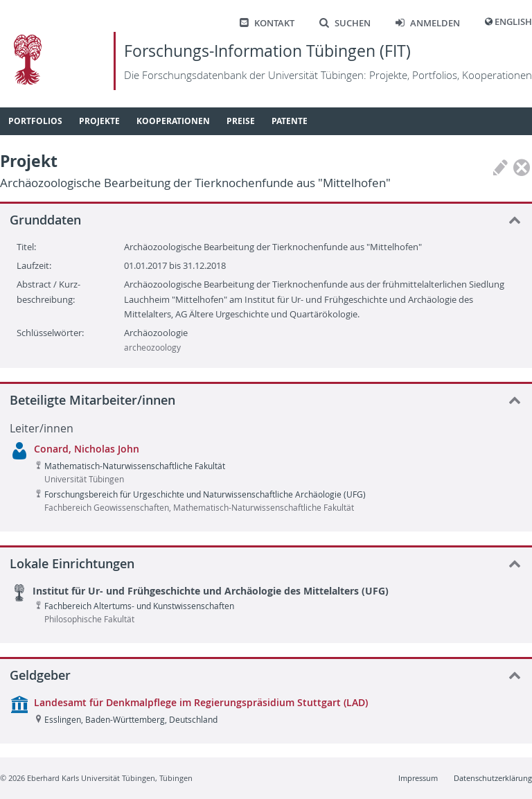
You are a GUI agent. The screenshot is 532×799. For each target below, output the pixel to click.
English (513, 22)
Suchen (345, 23)
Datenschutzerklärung (493, 778)
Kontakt (267, 23)
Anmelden (428, 23)
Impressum (418, 778)
